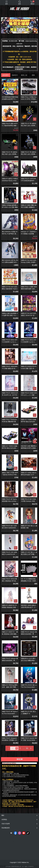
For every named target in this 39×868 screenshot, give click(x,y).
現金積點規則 (6, 828)
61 (27, 748)
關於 (3, 815)
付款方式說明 (6, 824)
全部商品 (4, 820)
